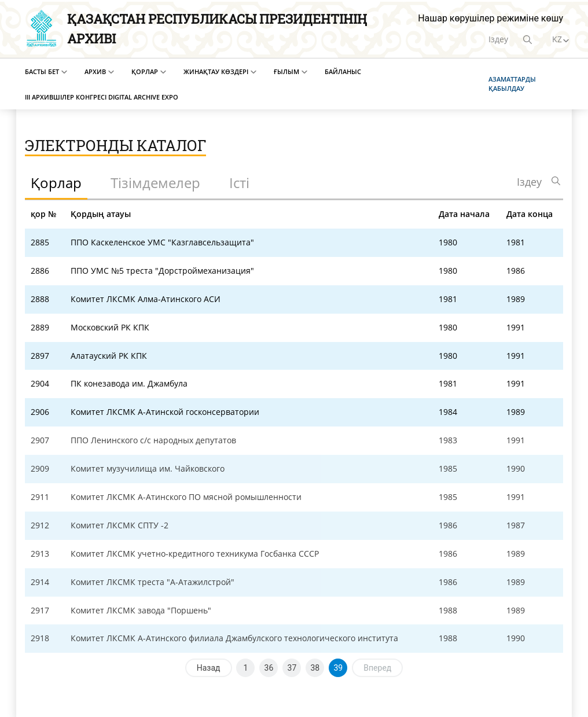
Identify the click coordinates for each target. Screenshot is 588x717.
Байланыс (343, 71)
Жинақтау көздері (216, 71)
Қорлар (145, 71)
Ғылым (286, 71)
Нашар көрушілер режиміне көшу (490, 18)
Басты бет (42, 71)
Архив (95, 71)
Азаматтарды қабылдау (512, 84)
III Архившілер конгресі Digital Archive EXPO (102, 97)
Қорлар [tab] (56, 183)
